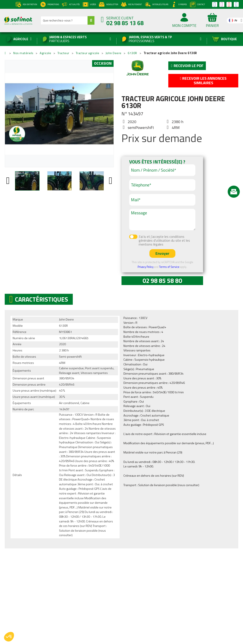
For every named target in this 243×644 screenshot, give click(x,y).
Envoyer (162, 253)
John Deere (138, 68)
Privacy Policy (146, 267)
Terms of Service (169, 267)
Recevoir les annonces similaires (203, 81)
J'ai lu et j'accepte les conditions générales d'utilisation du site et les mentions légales (164, 240)
